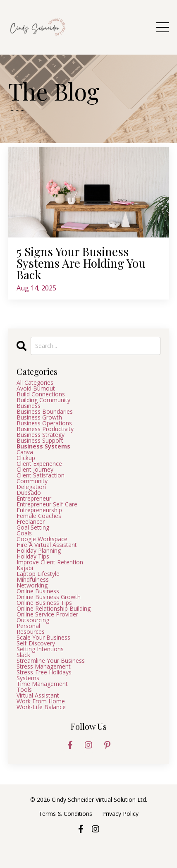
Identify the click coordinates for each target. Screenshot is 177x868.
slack (23, 655)
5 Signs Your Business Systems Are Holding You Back (81, 263)
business (29, 406)
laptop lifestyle (38, 574)
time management (42, 684)
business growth (39, 417)
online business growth (49, 597)
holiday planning (39, 551)
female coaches (39, 516)
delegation (31, 487)
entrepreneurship (39, 510)
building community (43, 400)
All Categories (35, 383)
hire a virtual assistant (47, 545)
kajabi (25, 568)
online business (38, 591)
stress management (44, 667)
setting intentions (40, 649)
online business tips (44, 603)
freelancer (31, 522)
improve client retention (50, 562)
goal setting (33, 528)
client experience (39, 464)
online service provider (47, 614)
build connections (41, 394)
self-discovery (36, 643)
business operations (44, 423)
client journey (35, 470)
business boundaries (45, 412)
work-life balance (41, 707)
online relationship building (54, 609)
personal (28, 626)
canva (25, 452)
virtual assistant (38, 695)
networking (32, 585)
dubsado (29, 493)
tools (24, 690)
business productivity (45, 429)
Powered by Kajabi (89, 848)
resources (31, 632)
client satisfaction (41, 475)
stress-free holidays (44, 672)
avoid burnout (36, 388)
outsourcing (33, 620)
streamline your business (51, 661)
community (32, 481)
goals (24, 533)
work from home (41, 701)
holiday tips (33, 556)
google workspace (42, 539)
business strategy (41, 435)
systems (28, 678)
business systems (43, 446)
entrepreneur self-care (47, 504)
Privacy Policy (120, 814)
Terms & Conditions (66, 814)
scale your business (43, 638)
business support (40, 441)
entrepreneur (34, 499)
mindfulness (33, 580)
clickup (26, 458)
